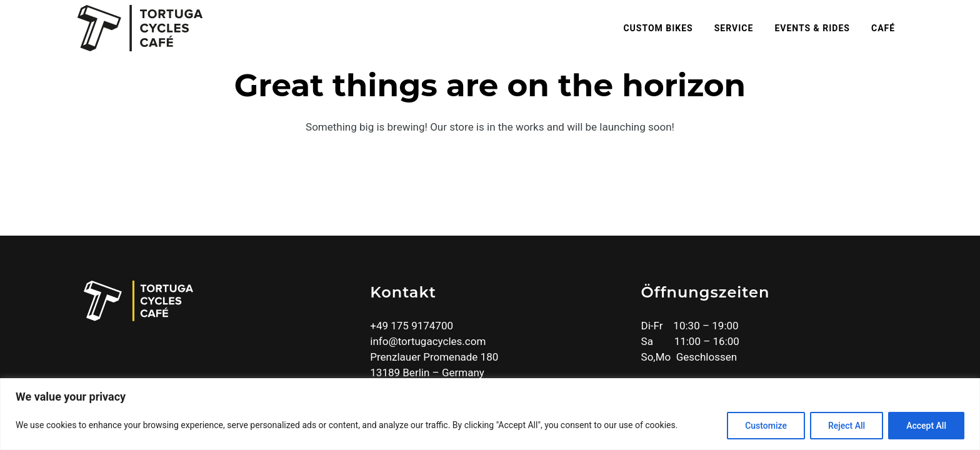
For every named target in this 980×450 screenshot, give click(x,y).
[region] (490, 414)
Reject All (847, 426)
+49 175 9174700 (412, 326)
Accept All (926, 426)
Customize (766, 426)
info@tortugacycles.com (428, 341)
